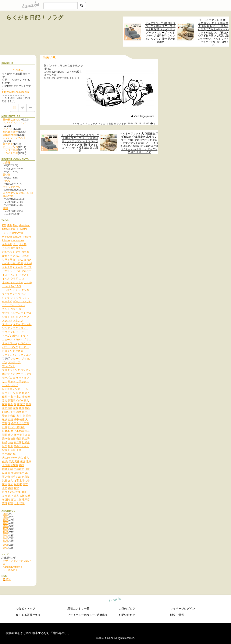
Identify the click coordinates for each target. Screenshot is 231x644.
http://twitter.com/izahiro (15, 92)
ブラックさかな (12, 187)
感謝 (5, 208)
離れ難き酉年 (10, 132)
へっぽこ (18, 70)
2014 (6, 526)
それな (7, 181)
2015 (6, 523)
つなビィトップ (26, 609)
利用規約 (103, 615)
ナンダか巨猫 (10, 150)
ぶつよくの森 (10, 153)
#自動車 (111, 124)
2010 (6, 539)
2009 (6, 542)
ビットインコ (10, 147)
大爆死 (7, 163)
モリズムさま (10, 570)
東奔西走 (8, 144)
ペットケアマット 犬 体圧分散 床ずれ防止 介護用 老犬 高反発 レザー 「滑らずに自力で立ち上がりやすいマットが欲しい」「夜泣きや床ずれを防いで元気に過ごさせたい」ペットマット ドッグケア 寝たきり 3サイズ (213, 32)
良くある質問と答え (28, 615)
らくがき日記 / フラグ (35, 17)
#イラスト (79, 124)
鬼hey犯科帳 (10, 135)
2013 (6, 529)
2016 (6, 520)
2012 (6, 532)
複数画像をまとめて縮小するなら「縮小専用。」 (38, 633)
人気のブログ (127, 609)
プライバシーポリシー (81, 615)
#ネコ (102, 124)
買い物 (7, 175)
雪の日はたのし (12, 120)
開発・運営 (177, 615)
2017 (6, 517)
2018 (6, 514)
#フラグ (122, 124)
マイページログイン (183, 609)
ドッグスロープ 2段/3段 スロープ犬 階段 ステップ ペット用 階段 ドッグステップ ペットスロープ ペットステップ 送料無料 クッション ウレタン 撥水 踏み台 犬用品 (160, 33)
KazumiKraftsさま (13, 567)
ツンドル (8, 129)
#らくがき (92, 124)
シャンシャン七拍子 (14, 138)
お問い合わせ (127, 615)
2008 (6, 545)
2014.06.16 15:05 (138, 124)
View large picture (143, 116)
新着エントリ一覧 (78, 609)
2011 (6, 536)
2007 (6, 548)
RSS (7, 579)
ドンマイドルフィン (14, 123)
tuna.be (115, 600)
